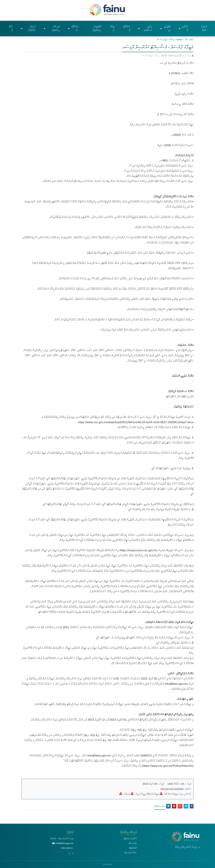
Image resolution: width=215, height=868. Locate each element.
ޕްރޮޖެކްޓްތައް (133, 848)
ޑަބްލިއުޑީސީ (165, 28)
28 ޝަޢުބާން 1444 (175, 784)
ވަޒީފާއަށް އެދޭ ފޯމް (171, 794)
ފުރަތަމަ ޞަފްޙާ (189, 39)
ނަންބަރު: (188, 789)
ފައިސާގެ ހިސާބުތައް (52, 28)
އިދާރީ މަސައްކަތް (145, 28)
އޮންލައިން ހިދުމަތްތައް (97, 28)
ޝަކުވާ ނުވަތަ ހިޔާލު (130, 853)
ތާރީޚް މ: (161, 784)
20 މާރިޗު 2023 (150, 784)
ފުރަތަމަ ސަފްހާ (204, 28)
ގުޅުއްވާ (11, 28)
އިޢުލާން (172, 39)
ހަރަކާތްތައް (126, 28)
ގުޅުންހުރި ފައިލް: (185, 794)
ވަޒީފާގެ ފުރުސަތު (162, 39)
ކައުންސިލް (183, 28)
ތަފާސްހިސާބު (133, 843)
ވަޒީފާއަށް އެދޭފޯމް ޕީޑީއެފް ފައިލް (147, 794)
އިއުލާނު (112, 28)
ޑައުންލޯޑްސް (73, 28)
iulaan (179, 39)
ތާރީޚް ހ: (188, 784)
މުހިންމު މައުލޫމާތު (28, 28)
